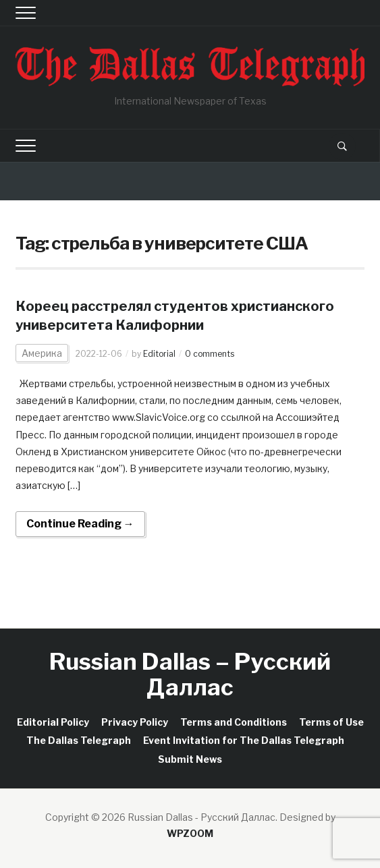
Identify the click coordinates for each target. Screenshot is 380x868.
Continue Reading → (80, 524)
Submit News (190, 759)
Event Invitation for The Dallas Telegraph (244, 740)
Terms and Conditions (234, 722)
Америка (42, 353)
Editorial (159, 354)
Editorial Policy (53, 722)
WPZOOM (190, 833)
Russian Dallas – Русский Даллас (190, 674)
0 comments (210, 354)
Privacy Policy (135, 722)
